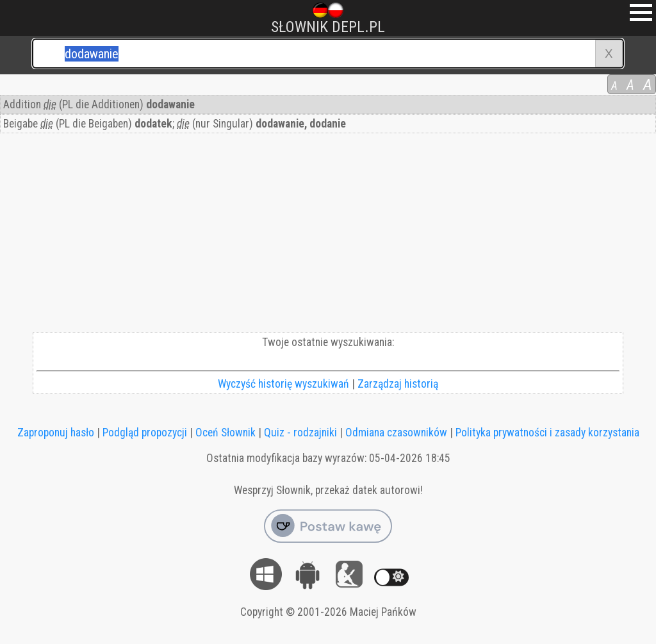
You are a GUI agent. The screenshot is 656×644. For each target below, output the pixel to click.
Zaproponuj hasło (56, 433)
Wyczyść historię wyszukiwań (283, 384)
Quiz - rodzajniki (300, 433)
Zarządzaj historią (398, 384)
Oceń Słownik (225, 433)
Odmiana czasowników (396, 433)
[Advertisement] (328, 236)
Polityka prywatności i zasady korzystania (547, 433)
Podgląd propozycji (145, 433)
